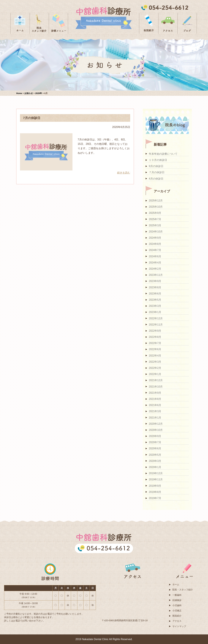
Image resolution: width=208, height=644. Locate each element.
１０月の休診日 (158, 160)
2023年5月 (155, 300)
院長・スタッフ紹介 (183, 590)
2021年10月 (156, 387)
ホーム (176, 584)
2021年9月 (155, 393)
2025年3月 (155, 225)
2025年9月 (155, 213)
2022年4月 (155, 356)
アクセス (177, 621)
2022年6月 (155, 349)
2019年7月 (155, 498)
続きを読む (124, 173)
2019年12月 (156, 473)
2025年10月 (156, 207)
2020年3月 (155, 461)
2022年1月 (155, 374)
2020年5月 (155, 455)
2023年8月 (155, 287)
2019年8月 (155, 492)
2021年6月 (155, 405)
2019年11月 (156, 479)
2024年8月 (155, 244)
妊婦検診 (177, 600)
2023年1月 (155, 312)
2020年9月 (155, 436)
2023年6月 (155, 294)
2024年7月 (155, 250)
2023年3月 (155, 306)
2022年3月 (155, 362)
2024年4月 (155, 263)
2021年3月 (155, 411)
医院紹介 (177, 616)
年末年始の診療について (163, 154)
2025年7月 (155, 219)
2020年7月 (155, 442)
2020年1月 (155, 467)
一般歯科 (177, 595)
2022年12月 (156, 318)
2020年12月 (156, 424)
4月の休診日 (156, 179)
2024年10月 (156, 232)
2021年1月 (155, 418)
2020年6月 (155, 448)
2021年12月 (156, 380)
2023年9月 (155, 281)
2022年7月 (155, 343)
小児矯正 (177, 611)
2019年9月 (155, 486)
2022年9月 (155, 331)
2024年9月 (155, 238)
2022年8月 (155, 337)
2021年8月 (155, 399)
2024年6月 (155, 256)
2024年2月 (155, 269)
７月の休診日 (157, 172)
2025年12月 (156, 201)
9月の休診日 (156, 166)
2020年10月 (156, 430)
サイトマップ (179, 626)
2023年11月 (156, 275)
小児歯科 (177, 605)
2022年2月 (155, 368)
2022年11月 (156, 325)
